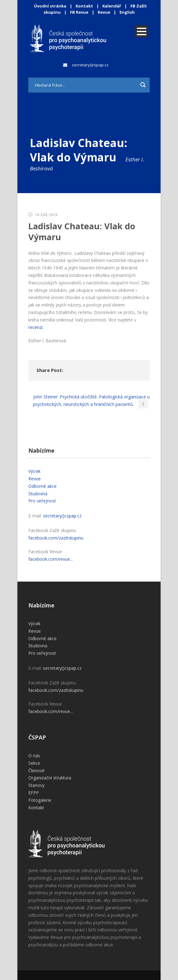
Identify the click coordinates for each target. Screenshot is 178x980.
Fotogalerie (40, 800)
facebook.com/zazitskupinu (56, 538)
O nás (34, 756)
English (127, 12)
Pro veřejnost (42, 501)
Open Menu (141, 31)
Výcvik (34, 471)
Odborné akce (42, 486)
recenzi (35, 327)
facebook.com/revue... (51, 559)
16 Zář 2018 (46, 215)
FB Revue (79, 12)
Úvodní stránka (50, 6)
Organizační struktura (50, 778)
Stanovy (36, 785)
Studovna (38, 494)
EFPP (34, 793)
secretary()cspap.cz (90, 65)
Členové (36, 771)
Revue (104, 12)
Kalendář (112, 6)
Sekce (34, 763)
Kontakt (84, 6)
